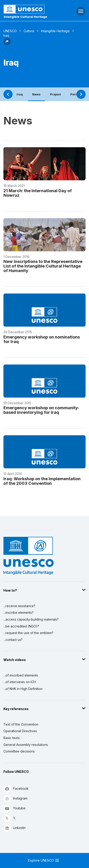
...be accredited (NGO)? (21, 626)
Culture (29, 31)
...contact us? (13, 640)
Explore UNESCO (44, 860)
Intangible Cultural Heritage (25, 17)
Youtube (14, 808)
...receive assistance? (19, 606)
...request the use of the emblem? (28, 633)
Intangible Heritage (55, 31)
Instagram (15, 799)
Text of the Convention (21, 724)
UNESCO (10, 31)
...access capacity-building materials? (31, 619)
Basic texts (12, 738)
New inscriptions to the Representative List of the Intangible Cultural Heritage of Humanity (43, 266)
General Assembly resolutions (26, 745)
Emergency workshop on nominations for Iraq (42, 339)
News (36, 94)
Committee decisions (19, 751)
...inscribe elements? (18, 612)
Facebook (16, 789)
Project (55, 94)
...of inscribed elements (21, 675)
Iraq (20, 94)
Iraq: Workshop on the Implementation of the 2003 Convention (42, 481)
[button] (7, 44)
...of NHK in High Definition (23, 689)
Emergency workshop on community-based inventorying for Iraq (41, 410)
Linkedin (14, 828)
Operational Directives (20, 731)
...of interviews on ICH (20, 682)
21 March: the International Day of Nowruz (38, 193)
